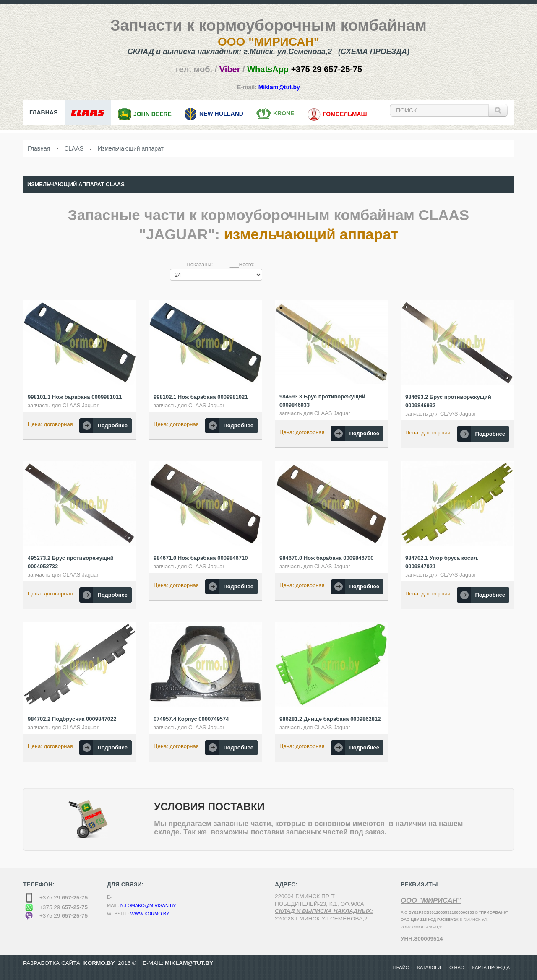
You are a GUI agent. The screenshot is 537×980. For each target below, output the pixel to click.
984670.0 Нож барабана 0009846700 (327, 558)
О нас (457, 967)
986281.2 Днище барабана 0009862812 (330, 719)
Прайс (401, 967)
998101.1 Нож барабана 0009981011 (75, 397)
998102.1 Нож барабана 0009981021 (201, 397)
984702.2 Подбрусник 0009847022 (72, 719)
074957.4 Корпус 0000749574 (191, 719)
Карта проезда (491, 967)
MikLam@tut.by (189, 963)
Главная (39, 148)
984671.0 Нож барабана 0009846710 (201, 558)
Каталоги (429, 967)
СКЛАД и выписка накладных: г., (268, 52)
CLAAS (74, 148)
